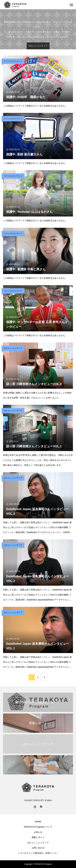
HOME (38, 822)
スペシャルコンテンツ (13, 61)
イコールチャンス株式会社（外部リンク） (38, 853)
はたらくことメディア (13, 348)
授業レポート (38, 837)
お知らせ (38, 832)
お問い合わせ (38, 848)
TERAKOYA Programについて (38, 827)
